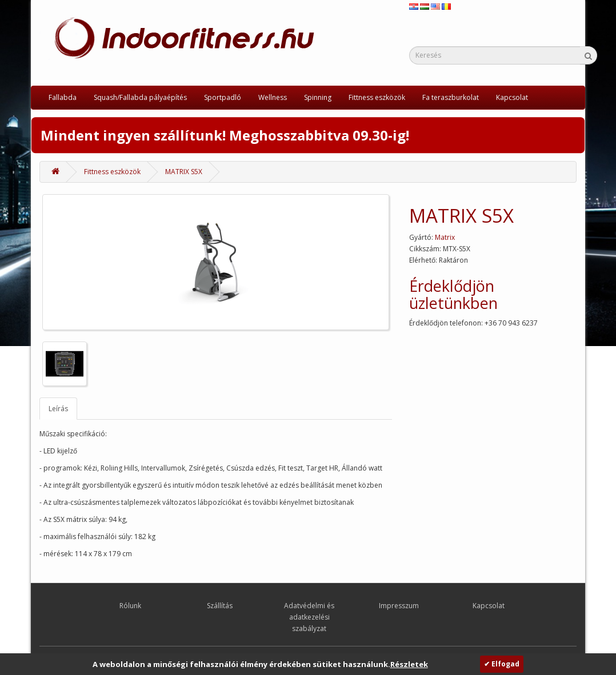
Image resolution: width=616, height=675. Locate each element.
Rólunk (130, 606)
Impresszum (399, 606)
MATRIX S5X (184, 172)
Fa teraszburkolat (451, 97)
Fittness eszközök (377, 97)
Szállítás (220, 606)
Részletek (409, 664)
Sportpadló (223, 97)
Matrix (445, 237)
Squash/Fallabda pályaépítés (140, 97)
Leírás (58, 409)
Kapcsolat (512, 97)
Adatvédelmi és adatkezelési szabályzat (309, 617)
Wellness (273, 97)
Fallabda (63, 97)
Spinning (318, 97)
